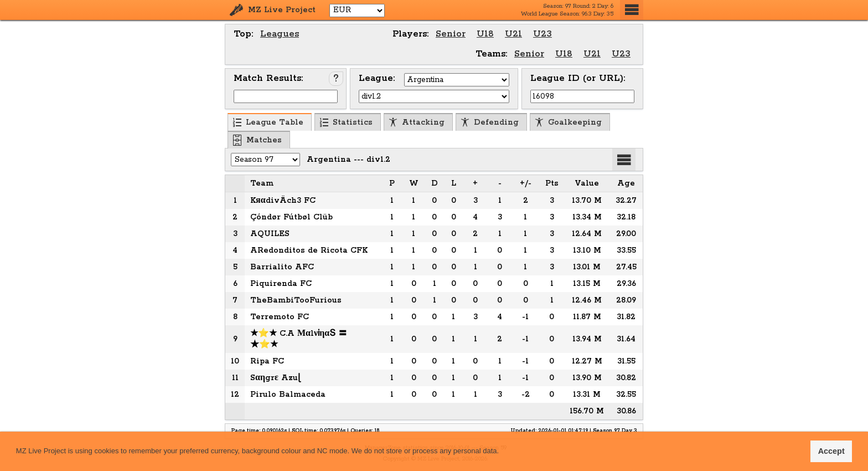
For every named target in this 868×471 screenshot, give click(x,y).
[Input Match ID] (286, 96)
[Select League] (434, 96)
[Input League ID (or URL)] (582, 96)
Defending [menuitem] (490, 122)
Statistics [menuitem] (346, 122)
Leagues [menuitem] (280, 34)
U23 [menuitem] (542, 34)
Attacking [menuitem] (417, 122)
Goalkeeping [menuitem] (568, 122)
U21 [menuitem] (513, 34)
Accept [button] (831, 451)
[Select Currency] (357, 11)
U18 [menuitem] (485, 34)
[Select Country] (457, 80)
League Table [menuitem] (268, 122)
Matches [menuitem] (257, 140)
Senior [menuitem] (451, 34)
